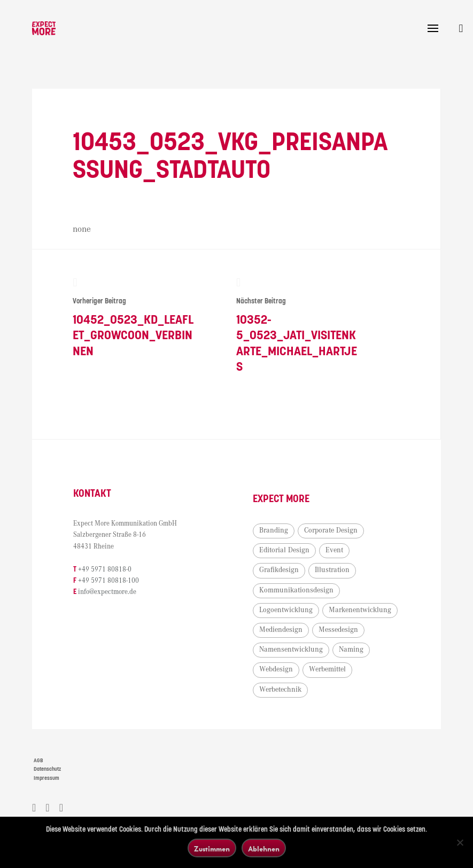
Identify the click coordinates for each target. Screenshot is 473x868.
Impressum (46, 778)
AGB (38, 761)
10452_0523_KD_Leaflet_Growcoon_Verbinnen (134, 318)
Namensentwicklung (291, 650)
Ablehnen (264, 849)
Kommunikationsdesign (296, 590)
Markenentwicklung (360, 610)
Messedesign (338, 630)
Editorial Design (284, 550)
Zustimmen (212, 849)
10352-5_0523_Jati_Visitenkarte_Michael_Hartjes (297, 325)
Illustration (332, 570)
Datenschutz (47, 769)
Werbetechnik (280, 690)
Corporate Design (331, 530)
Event (334, 550)
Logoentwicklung (286, 610)
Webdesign (276, 669)
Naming (351, 650)
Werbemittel (327, 669)
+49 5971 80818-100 (108, 581)
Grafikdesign (279, 570)
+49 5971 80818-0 (105, 570)
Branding (274, 530)
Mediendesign (281, 630)
